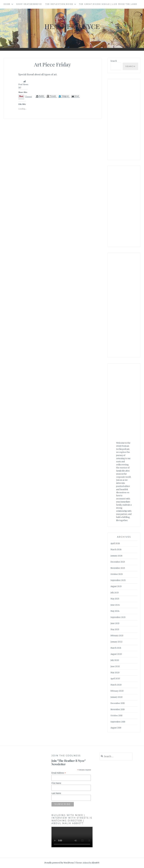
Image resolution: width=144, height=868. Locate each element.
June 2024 (115, 605)
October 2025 (117, 574)
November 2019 (118, 709)
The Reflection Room (59, 4)
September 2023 (118, 617)
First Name (56, 783)
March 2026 (116, 550)
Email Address (59, 773)
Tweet (29, 96)
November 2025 (118, 568)
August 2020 (116, 654)
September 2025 (118, 580)
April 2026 (115, 543)
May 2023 (115, 629)
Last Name (56, 793)
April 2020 (115, 679)
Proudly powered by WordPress (59, 863)
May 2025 (115, 599)
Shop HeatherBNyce (29, 4)
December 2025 (118, 562)
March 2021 (116, 648)
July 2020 (115, 660)
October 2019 (116, 716)
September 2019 (118, 722)
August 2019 (116, 728)
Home (7, 4)
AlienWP (95, 863)
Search (114, 61)
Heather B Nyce (72, 26)
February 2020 (117, 691)
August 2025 (116, 586)
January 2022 (116, 642)
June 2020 (115, 666)
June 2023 (115, 623)
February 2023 (117, 636)
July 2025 (115, 593)
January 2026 (116, 556)
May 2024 (115, 611)
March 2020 (116, 685)
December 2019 (118, 703)
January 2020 (117, 697)
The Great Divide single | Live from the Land (108, 4)
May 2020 (115, 673)
